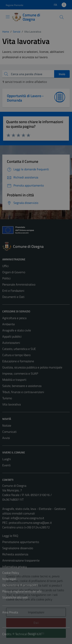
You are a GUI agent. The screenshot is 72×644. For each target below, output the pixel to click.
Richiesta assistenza (15, 554)
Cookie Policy (11, 573)
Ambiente (9, 324)
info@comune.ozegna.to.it (27, 518)
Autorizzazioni (11, 343)
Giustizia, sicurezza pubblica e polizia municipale (32, 367)
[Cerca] (62, 17)
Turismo (7, 398)
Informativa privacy (15, 567)
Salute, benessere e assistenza (22, 386)
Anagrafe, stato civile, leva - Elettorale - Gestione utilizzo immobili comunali (34, 511)
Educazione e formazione (18, 361)
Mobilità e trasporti (14, 380)
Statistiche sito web (15, 597)
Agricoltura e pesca (14, 318)
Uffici (5, 266)
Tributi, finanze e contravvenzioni (23, 392)
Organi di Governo (14, 272)
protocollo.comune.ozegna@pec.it (30, 523)
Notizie (7, 425)
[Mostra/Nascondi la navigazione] (8, 17)
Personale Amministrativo (19, 284)
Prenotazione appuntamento (21, 542)
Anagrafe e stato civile (17, 330)
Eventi (6, 465)
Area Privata (10, 612)
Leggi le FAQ (10, 536)
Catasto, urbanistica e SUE (19, 349)
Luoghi (7, 459)
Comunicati (9, 432)
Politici (6, 278)
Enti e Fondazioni (13, 291)
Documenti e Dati (13, 297)
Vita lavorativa (12, 404)
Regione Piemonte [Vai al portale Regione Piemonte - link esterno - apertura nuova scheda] (14, 5)
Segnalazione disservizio (18, 548)
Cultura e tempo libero (16, 355)
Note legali (9, 579)
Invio (62, 74)
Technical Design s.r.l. (28, 634)
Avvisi (6, 438)
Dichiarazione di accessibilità (20, 585)
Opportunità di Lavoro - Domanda (25, 98)
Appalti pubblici (12, 336)
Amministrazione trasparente (21, 560)
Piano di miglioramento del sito (22, 591)
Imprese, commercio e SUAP (20, 373)
